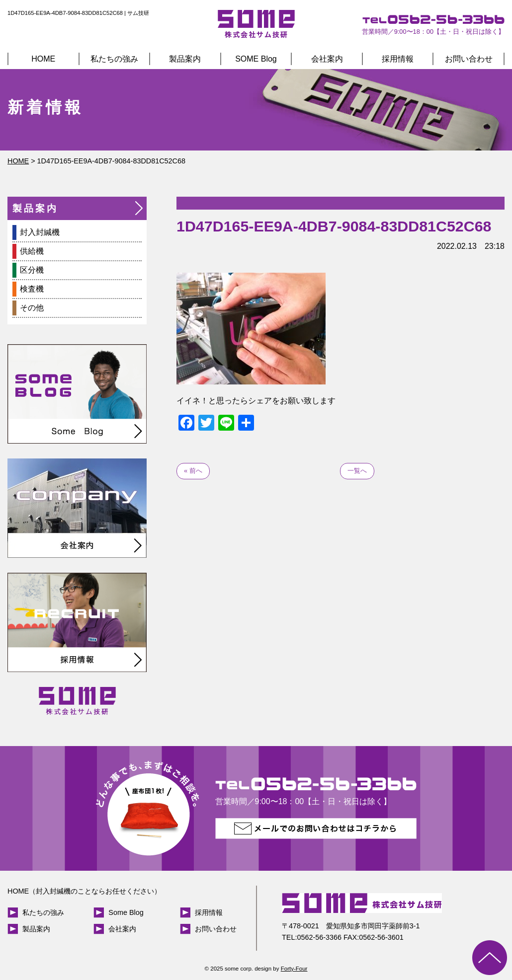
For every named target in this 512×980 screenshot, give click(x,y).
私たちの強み (114, 59)
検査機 (32, 289)
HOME (43, 59)
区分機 (32, 270)
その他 (32, 308)
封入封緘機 (40, 232)
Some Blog (126, 912)
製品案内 (185, 59)
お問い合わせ (469, 59)
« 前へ (193, 471)
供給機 (32, 251)
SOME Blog (256, 59)
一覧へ (357, 471)
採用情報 (398, 59)
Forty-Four (294, 969)
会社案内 (327, 59)
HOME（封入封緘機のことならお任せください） (84, 891)
